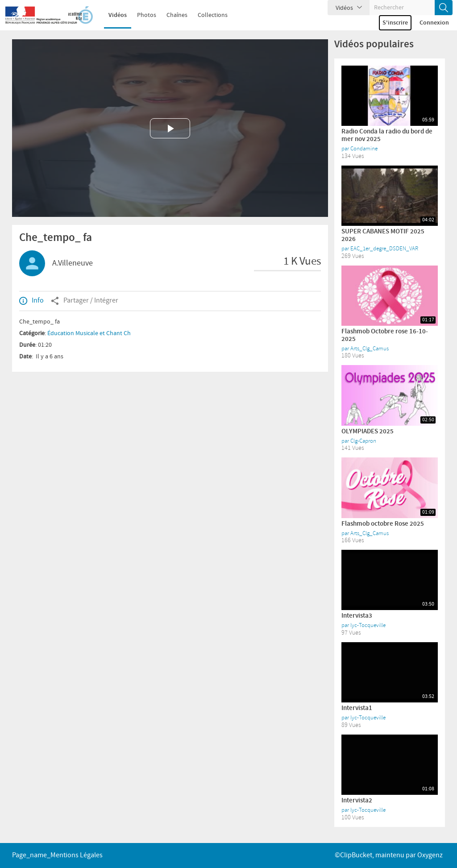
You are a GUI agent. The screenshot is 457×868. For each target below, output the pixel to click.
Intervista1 (357, 708)
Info (31, 301)
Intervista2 (357, 801)
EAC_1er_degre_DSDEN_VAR (384, 249)
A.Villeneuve (73, 263)
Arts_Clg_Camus (370, 349)
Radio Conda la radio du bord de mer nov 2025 (387, 135)
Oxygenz (430, 855)
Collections (207, 15)
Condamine (364, 149)
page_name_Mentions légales (57, 855)
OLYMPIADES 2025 (368, 432)
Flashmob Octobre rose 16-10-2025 (385, 335)
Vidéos (112, 15)
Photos (141, 15)
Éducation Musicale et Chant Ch (89, 333)
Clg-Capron (363, 441)
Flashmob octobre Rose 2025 (383, 524)
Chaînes (171, 15)
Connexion (434, 23)
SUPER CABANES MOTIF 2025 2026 (383, 235)
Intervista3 (357, 616)
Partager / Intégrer (85, 301)
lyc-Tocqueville (368, 625)
